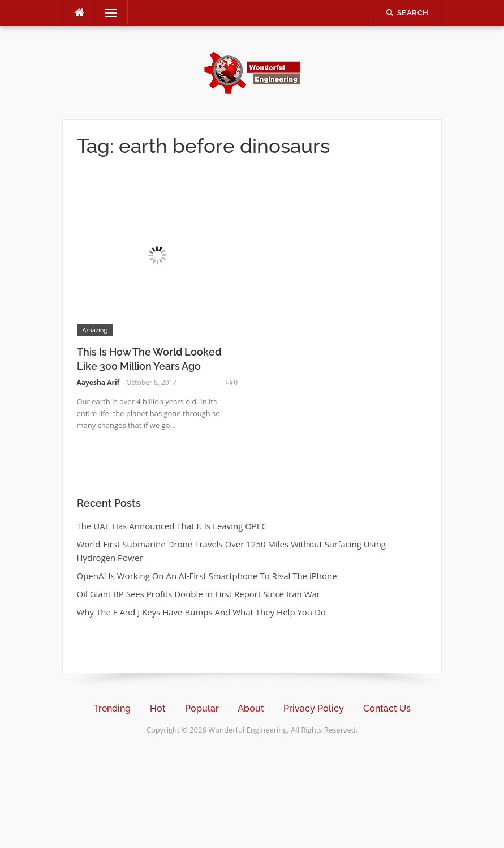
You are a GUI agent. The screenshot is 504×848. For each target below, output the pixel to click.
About (251, 708)
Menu (106, 13)
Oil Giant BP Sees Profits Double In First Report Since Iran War (199, 594)
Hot (158, 708)
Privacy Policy (314, 708)
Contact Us (387, 708)
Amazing (95, 330)
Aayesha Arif (98, 382)
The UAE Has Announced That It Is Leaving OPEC (172, 526)
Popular (202, 708)
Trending (112, 708)
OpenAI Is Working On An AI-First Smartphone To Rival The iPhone (207, 576)
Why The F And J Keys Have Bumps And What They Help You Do (201, 612)
